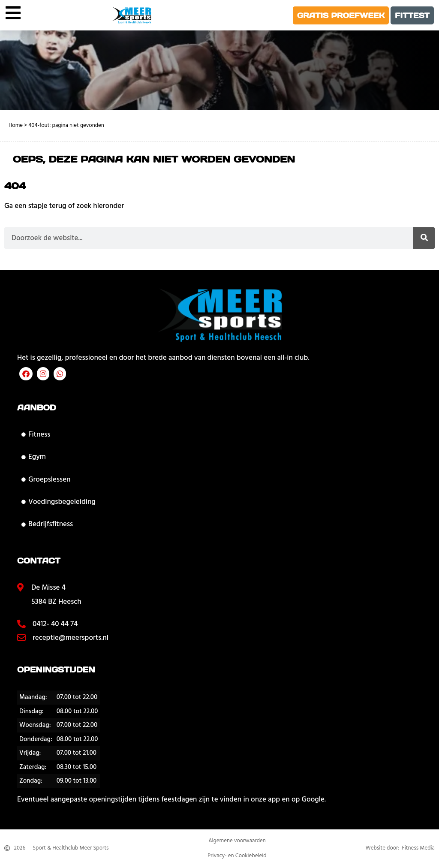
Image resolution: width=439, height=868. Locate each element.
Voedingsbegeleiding (59, 502)
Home (16, 125)
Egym (34, 457)
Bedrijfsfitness (47, 524)
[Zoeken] (424, 238)
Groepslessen (46, 479)
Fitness (36, 434)
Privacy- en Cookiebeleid (237, 856)
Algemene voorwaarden (237, 842)
